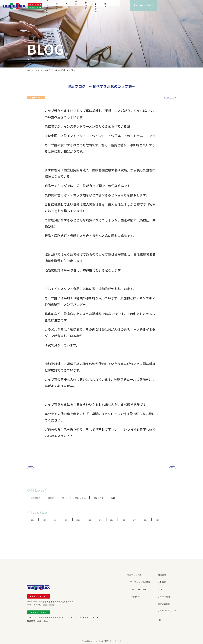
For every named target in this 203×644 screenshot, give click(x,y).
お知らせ (78, 498)
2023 (72, 520)
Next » (170, 468)
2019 (124, 520)
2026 (34, 520)
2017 (150, 520)
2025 (47, 520)
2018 (137, 520)
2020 (111, 520)
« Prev (32, 468)
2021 (98, 520)
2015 (175, 520)
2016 (163, 520)
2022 (85, 520)
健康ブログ (60, 498)
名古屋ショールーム (100, 498)
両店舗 (147, 498)
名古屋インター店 (127, 498)
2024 (59, 520)
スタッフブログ (39, 498)
